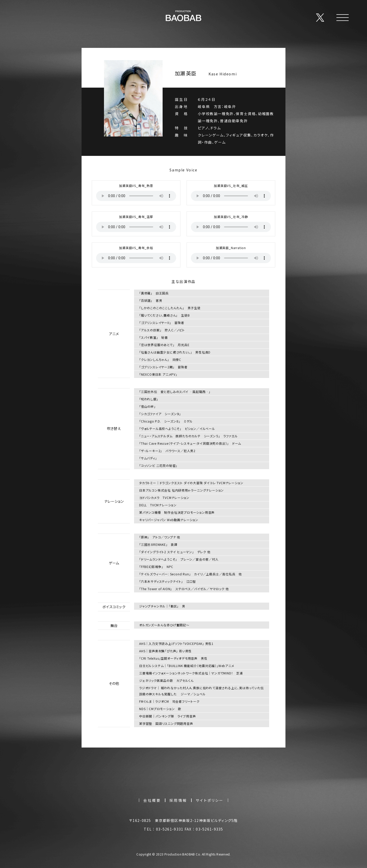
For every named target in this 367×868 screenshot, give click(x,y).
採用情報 (178, 800)
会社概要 (152, 800)
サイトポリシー (210, 800)
